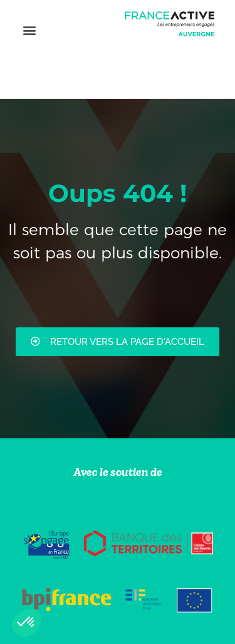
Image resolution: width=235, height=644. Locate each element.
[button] (29, 30)
